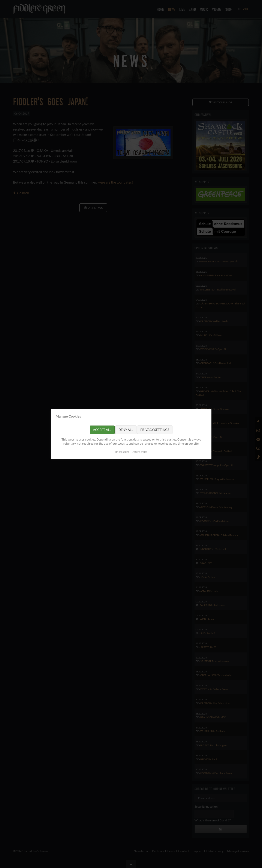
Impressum (122, 452)
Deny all (126, 430)
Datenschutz (139, 452)
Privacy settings (155, 430)
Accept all (102, 430)
